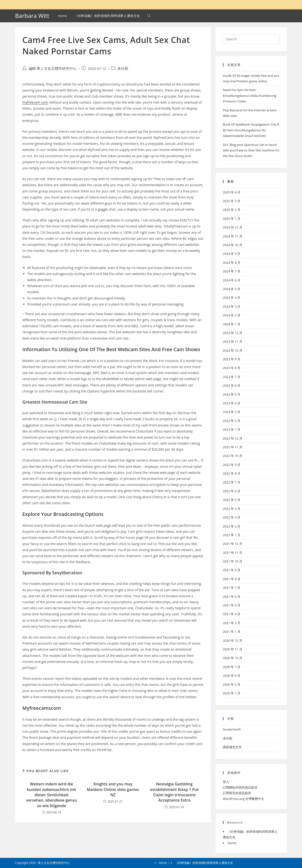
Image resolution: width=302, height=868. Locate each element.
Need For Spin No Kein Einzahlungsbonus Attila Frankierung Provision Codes (249, 96)
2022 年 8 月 (232, 473)
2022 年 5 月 (232, 500)
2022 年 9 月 (232, 465)
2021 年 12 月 (233, 544)
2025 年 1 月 (232, 219)
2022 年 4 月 (232, 509)
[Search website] (149, 16)
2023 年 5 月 (232, 394)
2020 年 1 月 (232, 693)
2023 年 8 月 (232, 368)
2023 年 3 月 (232, 412)
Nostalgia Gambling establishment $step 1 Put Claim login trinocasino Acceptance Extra (174, 792)
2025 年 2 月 (232, 210)
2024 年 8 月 (232, 263)
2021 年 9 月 (232, 570)
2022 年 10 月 (233, 456)
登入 (226, 782)
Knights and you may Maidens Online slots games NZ (113, 789)
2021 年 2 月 (232, 623)
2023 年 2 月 (232, 421)
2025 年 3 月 (232, 201)
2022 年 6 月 (232, 491)
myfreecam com (35, 102)
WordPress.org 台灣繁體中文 (243, 799)
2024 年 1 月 (232, 324)
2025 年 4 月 (232, 192)
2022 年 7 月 (232, 482)
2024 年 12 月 (233, 227)
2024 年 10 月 (233, 245)
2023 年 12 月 (233, 333)
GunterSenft (232, 729)
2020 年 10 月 (233, 658)
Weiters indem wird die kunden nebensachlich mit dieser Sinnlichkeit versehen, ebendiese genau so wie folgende (52, 795)
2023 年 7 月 (232, 377)
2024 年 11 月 (233, 236)
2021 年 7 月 (232, 588)
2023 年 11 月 (233, 342)
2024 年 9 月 (232, 254)
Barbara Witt (32, 16)
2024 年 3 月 (232, 306)
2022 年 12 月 (233, 438)
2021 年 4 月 (232, 614)
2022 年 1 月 (232, 535)
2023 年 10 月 (233, 350)
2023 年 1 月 (232, 429)
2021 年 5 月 (232, 605)
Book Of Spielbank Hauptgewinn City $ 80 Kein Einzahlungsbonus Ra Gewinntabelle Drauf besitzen (251, 130)
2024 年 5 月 (232, 289)
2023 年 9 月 (232, 359)
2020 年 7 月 (232, 667)
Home (232, 843)
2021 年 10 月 (233, 561)
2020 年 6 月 (232, 676)
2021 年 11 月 (233, 553)
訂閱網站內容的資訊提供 (240, 787)
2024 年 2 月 (232, 315)
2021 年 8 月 (232, 579)
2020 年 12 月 (233, 640)
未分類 (123, 68)
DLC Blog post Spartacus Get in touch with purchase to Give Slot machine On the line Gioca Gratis (251, 150)
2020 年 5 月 (232, 684)
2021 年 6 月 (232, 597)
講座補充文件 (232, 747)
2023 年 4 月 (232, 403)
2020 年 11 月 (233, 649)
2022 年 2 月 (232, 526)
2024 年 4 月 (232, 298)
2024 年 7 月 (232, 271)
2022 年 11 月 (233, 447)
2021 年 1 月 (232, 632)
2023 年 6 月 (232, 385)
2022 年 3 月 (232, 517)
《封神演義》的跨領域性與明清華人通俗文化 (204, 863)
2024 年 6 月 (232, 280)
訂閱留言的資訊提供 (237, 793)
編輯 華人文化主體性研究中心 (53, 68)
